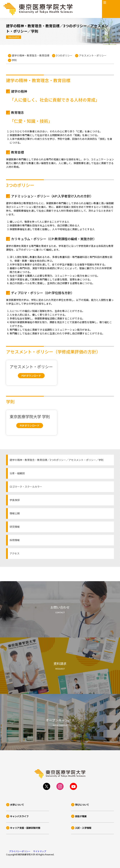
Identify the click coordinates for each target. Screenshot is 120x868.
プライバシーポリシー (20, 851)
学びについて (82, 805)
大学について (17, 805)
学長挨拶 (15, 500)
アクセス (15, 553)
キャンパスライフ (19, 816)
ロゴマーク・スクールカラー (26, 487)
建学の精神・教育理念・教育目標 (31, 55)
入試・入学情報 (83, 828)
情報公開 (15, 513)
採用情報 (15, 540)
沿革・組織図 (17, 473)
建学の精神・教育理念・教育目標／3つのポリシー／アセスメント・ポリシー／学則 (57, 460)
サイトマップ (40, 851)
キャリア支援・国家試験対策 (25, 828)
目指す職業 (81, 816)
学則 (14, 60)
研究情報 (15, 527)
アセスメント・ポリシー (93, 55)
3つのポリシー (64, 55)
